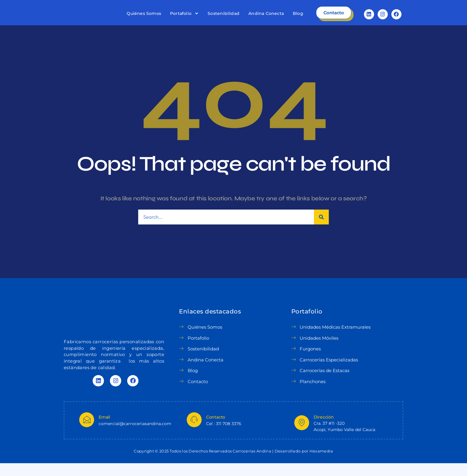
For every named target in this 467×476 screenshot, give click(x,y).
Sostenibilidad (224, 20)
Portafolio (184, 20)
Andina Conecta (266, 20)
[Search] (321, 230)
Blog (298, 20)
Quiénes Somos (144, 20)
